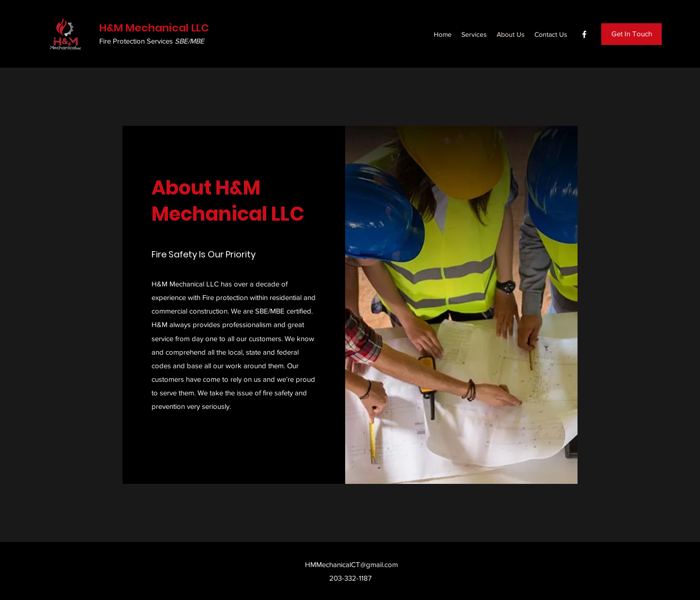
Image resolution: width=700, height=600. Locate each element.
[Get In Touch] (632, 34)
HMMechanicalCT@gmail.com (351, 564)
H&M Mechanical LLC (154, 28)
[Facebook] (584, 34)
